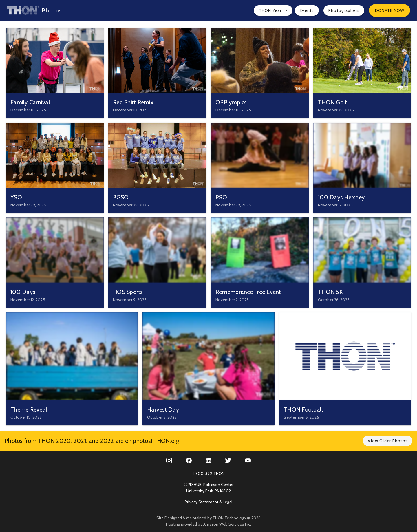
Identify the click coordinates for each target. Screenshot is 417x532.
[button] (273, 10)
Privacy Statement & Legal (209, 502)
